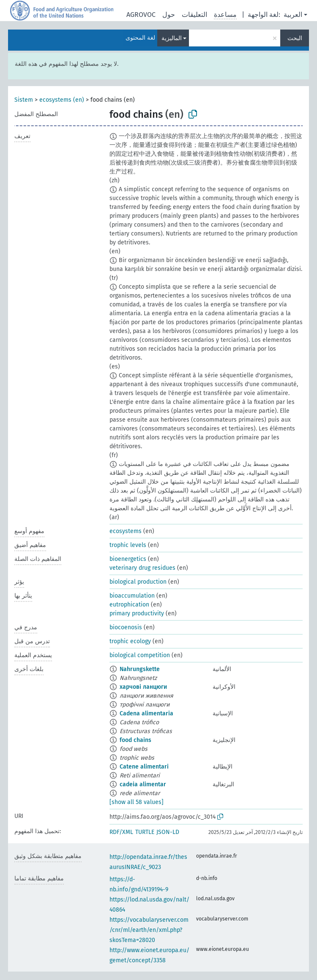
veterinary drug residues (142, 568)
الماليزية (172, 38)
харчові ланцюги (143, 687)
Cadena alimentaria (146, 713)
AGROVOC (141, 15)
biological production (138, 582)
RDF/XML (121, 832)
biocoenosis (126, 627)
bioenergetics (128, 559)
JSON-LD (168, 832)
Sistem (24, 100)
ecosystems (126, 531)
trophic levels (128, 545)
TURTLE (145, 832)
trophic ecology (130, 641)
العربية (293, 15)
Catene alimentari (144, 767)
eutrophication (129, 605)
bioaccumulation (132, 596)
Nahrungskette (140, 669)
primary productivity (137, 613)
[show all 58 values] (137, 802)
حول (169, 15)
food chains (135, 740)
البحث (295, 38)
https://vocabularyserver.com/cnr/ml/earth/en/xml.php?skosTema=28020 (149, 930)
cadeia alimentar (143, 784)
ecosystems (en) (62, 100)
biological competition (140, 655)
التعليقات (194, 15)
